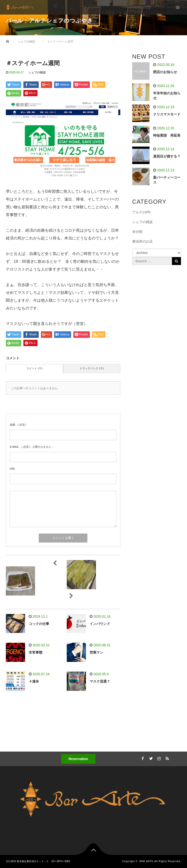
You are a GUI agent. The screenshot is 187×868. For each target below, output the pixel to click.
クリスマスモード (167, 114)
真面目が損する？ (167, 156)
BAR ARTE (146, 861)
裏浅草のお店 (142, 241)
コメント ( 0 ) (34, 368)
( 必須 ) (18, 425)
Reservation (78, 759)
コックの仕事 (39, 624)
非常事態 (36, 652)
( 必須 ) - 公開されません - (31, 447)
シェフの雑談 (37, 72)
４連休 (34, 681)
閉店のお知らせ (165, 72)
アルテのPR (141, 212)
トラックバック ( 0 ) (92, 368)
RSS (167, 758)
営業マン (96, 652)
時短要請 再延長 (167, 135)
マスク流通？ (100, 681)
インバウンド (100, 624)
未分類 (137, 232)
